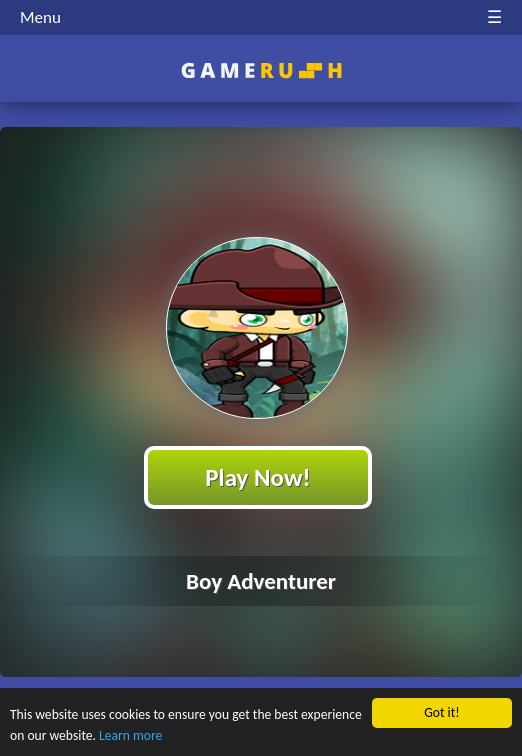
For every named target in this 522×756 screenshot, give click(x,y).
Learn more (130, 735)
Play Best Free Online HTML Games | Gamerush (261, 70)
